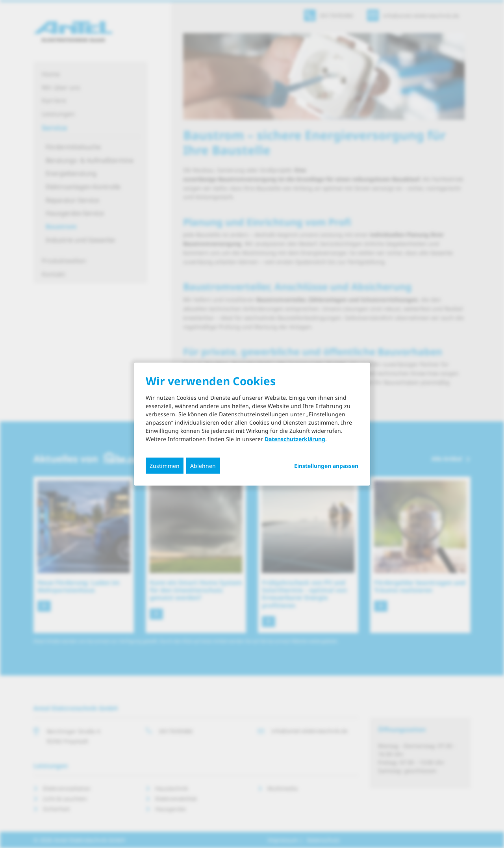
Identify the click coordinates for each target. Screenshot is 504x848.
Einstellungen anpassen (326, 466)
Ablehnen (203, 466)
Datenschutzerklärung (295, 439)
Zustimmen (165, 466)
